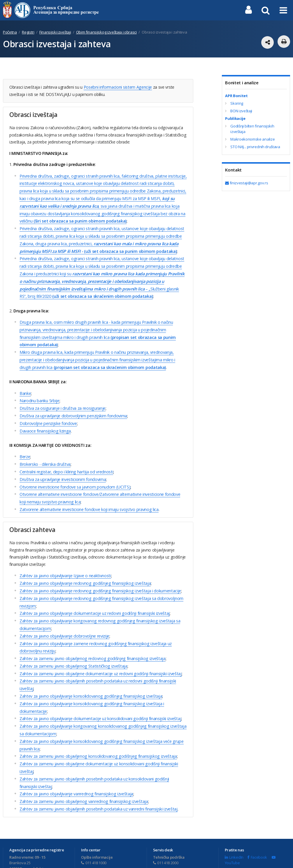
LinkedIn (234, 830)
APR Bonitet (236, 96)
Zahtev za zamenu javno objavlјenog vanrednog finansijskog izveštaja (83, 775)
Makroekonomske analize (252, 139)
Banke (25, 383)
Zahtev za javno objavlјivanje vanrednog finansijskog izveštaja (76, 768)
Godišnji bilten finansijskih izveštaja (252, 129)
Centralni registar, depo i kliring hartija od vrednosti (65, 459)
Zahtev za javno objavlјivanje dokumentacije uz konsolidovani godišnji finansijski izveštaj (99, 696)
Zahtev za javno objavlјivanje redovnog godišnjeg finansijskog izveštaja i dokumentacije (99, 575)
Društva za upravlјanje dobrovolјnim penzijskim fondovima (72, 405)
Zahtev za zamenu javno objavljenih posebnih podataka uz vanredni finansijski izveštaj (97, 782)
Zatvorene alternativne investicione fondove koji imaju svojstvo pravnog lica (88, 495)
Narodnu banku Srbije (39, 391)
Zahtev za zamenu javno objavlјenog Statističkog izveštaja (72, 646)
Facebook (257, 830)
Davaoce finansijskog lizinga (45, 419)
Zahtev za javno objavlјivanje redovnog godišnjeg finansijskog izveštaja (84, 568)
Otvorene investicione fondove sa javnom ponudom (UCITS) (74, 473)
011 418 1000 (94, 836)
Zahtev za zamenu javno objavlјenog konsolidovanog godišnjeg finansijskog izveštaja (97, 732)
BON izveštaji (241, 111)
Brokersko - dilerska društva (45, 452)
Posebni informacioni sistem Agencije (117, 87)
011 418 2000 (166, 836)
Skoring (237, 103)
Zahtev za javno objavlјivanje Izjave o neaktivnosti (65, 561)
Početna (10, 32)
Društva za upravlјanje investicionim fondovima (62, 466)
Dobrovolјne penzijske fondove (48, 412)
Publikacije (235, 118)
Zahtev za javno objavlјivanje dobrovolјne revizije (64, 618)
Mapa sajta (210, 861)
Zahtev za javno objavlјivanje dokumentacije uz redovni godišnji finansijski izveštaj (93, 596)
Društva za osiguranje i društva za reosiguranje (62, 398)
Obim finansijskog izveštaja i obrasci (106, 32)
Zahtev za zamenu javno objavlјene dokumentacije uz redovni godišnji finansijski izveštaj (99, 653)
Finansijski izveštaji (55, 32)
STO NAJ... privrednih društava (255, 147)
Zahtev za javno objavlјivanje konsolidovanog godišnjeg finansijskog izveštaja (90, 675)
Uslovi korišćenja (181, 861)
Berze (25, 445)
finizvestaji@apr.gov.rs (246, 183)
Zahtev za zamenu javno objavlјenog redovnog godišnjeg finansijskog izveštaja (91, 639)
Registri (28, 32)
